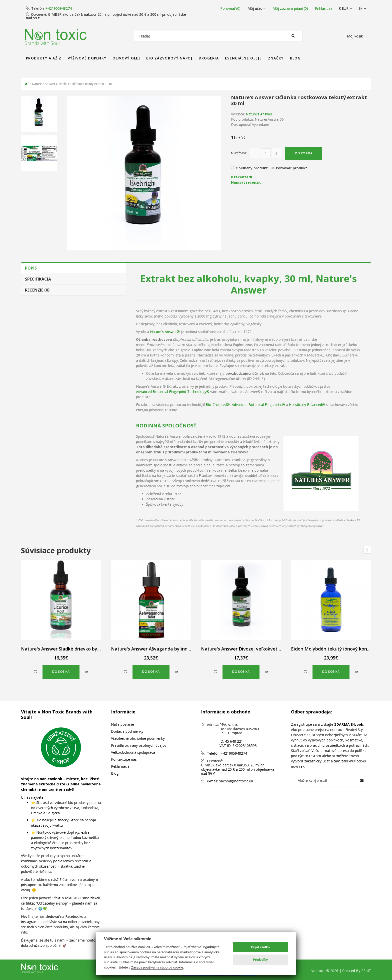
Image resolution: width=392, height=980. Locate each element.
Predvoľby (260, 960)
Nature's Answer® (165, 332)
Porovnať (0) (230, 8)
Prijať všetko (260, 947)
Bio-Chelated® (218, 405)
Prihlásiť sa (324, 8)
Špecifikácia (38, 279)
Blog (115, 773)
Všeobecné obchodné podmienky (138, 738)
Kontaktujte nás (124, 759)
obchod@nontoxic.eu (236, 781)
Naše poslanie (122, 724)
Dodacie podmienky (127, 731)
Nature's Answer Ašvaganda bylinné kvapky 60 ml (165, 649)
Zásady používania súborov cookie (157, 967)
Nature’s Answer (259, 114)
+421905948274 (59, 8)
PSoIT (366, 971)
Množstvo (239, 153)
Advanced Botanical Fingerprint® (258, 405)
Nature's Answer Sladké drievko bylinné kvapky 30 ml (79, 649)
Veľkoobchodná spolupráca (133, 752)
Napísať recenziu (246, 182)
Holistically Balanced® (307, 405)
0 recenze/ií (241, 177)
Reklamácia (120, 766)
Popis (31, 268)
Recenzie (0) (37, 290)
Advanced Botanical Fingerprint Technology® (173, 392)
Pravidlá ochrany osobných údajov (139, 745)
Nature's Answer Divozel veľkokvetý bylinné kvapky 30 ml (264, 649)
